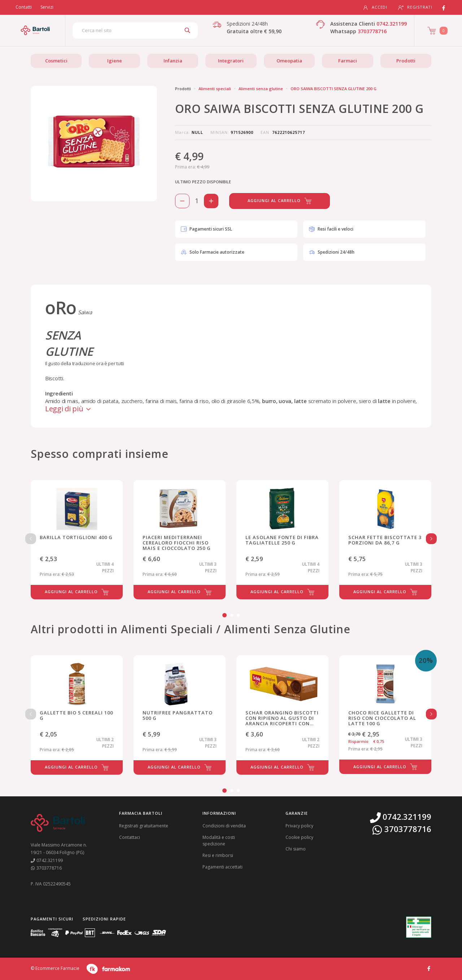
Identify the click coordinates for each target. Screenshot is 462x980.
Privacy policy (299, 826)
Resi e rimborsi (218, 855)
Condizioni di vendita (224, 826)
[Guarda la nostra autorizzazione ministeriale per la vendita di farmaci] (419, 927)
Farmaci (348, 61)
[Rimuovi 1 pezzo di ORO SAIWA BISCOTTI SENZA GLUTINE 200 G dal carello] (182, 201)
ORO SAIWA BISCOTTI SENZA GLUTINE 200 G (334, 89)
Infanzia (173, 61)
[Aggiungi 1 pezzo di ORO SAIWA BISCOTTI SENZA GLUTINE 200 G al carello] (211, 201)
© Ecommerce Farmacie (55, 968)
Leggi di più (69, 409)
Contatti (24, 7)
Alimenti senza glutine (261, 89)
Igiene (115, 61)
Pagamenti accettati (223, 867)
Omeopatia (289, 61)
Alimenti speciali (215, 89)
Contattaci (130, 837)
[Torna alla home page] (35, 30)
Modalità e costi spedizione (219, 841)
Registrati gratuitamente (144, 826)
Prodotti (406, 61)
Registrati (415, 7)
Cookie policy (299, 837)
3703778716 (372, 31)
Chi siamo (296, 849)
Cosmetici (56, 61)
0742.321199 (392, 24)
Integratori (231, 61)
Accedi (375, 7)
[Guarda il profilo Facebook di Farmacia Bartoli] (429, 968)
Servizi (47, 7)
